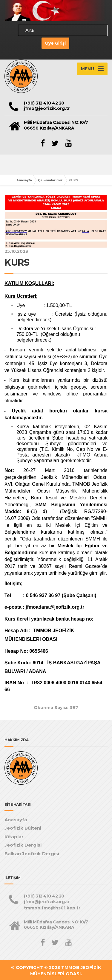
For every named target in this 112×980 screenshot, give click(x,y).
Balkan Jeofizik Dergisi (32, 854)
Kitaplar (14, 837)
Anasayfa (24, 180)
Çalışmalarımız (50, 180)
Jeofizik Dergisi (23, 845)
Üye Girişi (55, 43)
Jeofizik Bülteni (23, 828)
